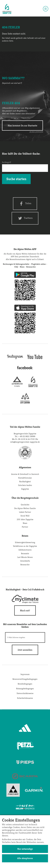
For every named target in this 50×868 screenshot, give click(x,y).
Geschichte (25, 505)
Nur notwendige (25, 849)
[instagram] (15, 359)
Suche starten (16, 179)
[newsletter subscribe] (25, 650)
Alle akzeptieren (25, 858)
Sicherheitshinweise (25, 698)
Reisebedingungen (25, 684)
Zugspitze (25, 489)
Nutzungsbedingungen (25, 688)
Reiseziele (25, 553)
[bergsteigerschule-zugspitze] (33, 386)
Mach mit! (25, 610)
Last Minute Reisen (25, 557)
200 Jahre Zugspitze (25, 519)
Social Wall (25, 516)
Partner (25, 527)
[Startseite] (7, 9)
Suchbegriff (7, 162)
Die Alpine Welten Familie (25, 508)
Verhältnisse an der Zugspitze (25, 546)
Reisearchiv (25, 565)
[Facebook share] (25, 204)
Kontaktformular (25, 478)
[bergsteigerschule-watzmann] (25, 403)
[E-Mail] (25, 637)
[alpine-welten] (17, 386)
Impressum (25, 674)
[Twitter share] (25, 218)
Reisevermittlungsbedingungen (25, 679)
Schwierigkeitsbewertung (25, 542)
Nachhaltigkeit (25, 481)
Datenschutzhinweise (25, 693)
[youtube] (35, 359)
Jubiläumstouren (25, 550)
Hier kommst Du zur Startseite (22, 125)
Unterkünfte (25, 561)
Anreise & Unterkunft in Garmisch (25, 474)
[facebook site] (25, 370)
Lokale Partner (25, 512)
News (25, 523)
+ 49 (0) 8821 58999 (27, 436)
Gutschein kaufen (25, 485)
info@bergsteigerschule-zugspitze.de (25, 442)
